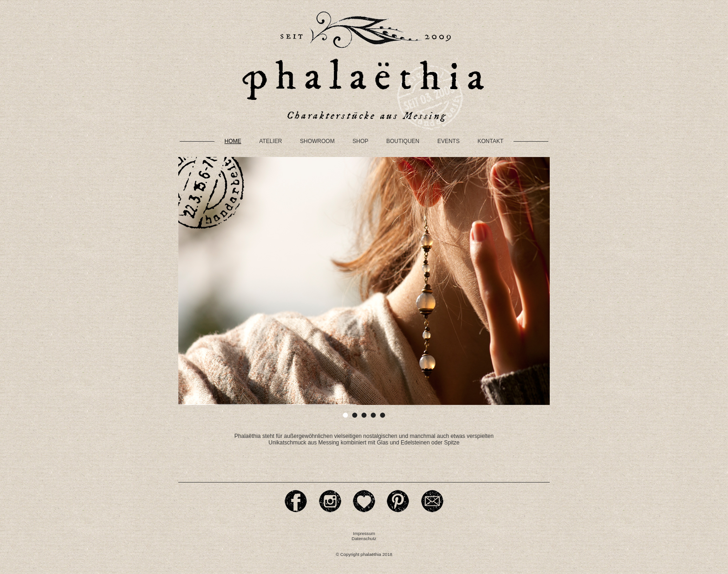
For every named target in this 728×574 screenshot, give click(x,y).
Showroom (317, 141)
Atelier (270, 141)
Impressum (364, 533)
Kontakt (491, 141)
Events (448, 141)
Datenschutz (364, 538)
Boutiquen (403, 141)
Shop (360, 141)
